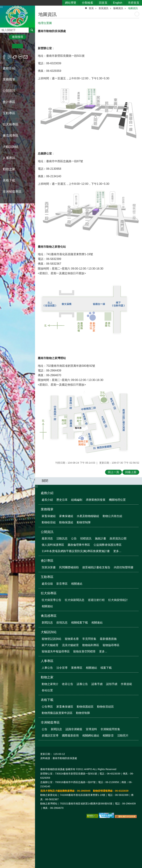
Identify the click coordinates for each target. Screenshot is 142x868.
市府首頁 (134, 3)
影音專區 (62, 584)
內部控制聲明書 (124, 567)
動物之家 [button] (9, 169)
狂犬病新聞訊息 (75, 600)
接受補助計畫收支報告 (96, 567)
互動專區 (47, 577)
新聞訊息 (47, 623)
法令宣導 (62, 668)
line (20, 57)
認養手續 (97, 684)
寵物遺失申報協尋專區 (56, 651)
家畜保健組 (49, 516)
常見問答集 (89, 639)
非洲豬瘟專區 (50, 722)
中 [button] (17, 46)
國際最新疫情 (70, 736)
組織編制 (77, 500)
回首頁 (103, 3)
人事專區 (47, 661)
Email (26, 57)
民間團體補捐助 (69, 567)
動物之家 (47, 677)
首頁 (91, 8)
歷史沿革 (62, 500)
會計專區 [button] (9, 102)
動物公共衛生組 (112, 516)
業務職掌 (47, 509)
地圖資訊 (133, 8)
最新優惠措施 (108, 639)
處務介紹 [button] (9, 68)
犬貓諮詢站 (49, 632)
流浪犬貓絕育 (70, 645)
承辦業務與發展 (96, 500)
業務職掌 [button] (9, 80)
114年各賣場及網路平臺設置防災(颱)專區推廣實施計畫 (76, 551)
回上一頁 (113, 472)
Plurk (10, 57)
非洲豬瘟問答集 (110, 729)
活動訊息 (62, 538)
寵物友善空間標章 (84, 651)
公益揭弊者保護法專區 (108, 545)
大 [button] (28, 46)
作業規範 (126, 684)
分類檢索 (88, 3)
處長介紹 (47, 500)
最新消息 (47, 538)
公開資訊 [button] (9, 91)
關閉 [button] (45, 481)
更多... (117, 551)
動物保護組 (66, 522)
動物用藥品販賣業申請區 (57, 713)
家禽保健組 (66, 516)
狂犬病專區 (49, 593)
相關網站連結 (91, 736)
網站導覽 (71, 3)
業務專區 (77, 668)
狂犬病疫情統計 (118, 600)
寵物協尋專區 (111, 645)
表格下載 (47, 700)
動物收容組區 (105, 707)
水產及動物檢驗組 (88, 516)
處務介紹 (47, 493)
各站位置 (47, 690)
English (118, 3)
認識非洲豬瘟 (74, 729)
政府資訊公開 (118, 538)
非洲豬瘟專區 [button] (12, 192)
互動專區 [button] (9, 113)
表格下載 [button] (9, 180)
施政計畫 (101, 538)
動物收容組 (49, 522)
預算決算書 (49, 567)
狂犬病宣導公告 (51, 600)
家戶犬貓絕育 (50, 645)
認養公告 (82, 684)
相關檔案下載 (79, 623)
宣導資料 (91, 729)
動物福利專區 (91, 645)
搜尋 (3, 29)
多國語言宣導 (50, 736)
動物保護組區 (85, 707)
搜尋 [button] (32, 30)
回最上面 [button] (131, 472)
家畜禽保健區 (65, 707)
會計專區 (47, 561)
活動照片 (123, 736)
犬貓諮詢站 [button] (11, 147)
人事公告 (47, 668)
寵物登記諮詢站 (51, 639)
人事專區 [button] (9, 158)
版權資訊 (118, 8)
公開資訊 (47, 532)
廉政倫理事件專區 (79, 545)
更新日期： (46, 754)
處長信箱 (47, 584)
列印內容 (137, 14)
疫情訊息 (62, 623)
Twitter (15, 57)
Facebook (4, 57)
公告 (74, 538)
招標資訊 (86, 538)
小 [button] (7, 46)
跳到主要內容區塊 (2, 2)
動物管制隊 (84, 522)
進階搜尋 (18, 37)
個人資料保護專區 (53, 545)
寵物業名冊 (72, 639)
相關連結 (77, 584)
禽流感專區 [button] (11, 136)
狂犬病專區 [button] (11, 124)
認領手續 (112, 684)
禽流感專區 (49, 616)
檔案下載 (106, 668)
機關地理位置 (117, 500)
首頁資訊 (103, 8)
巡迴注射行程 (96, 600)
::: (1, 7)
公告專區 (47, 707)
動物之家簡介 (50, 684)
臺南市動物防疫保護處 (18, 16)
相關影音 (108, 736)
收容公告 (68, 684)
